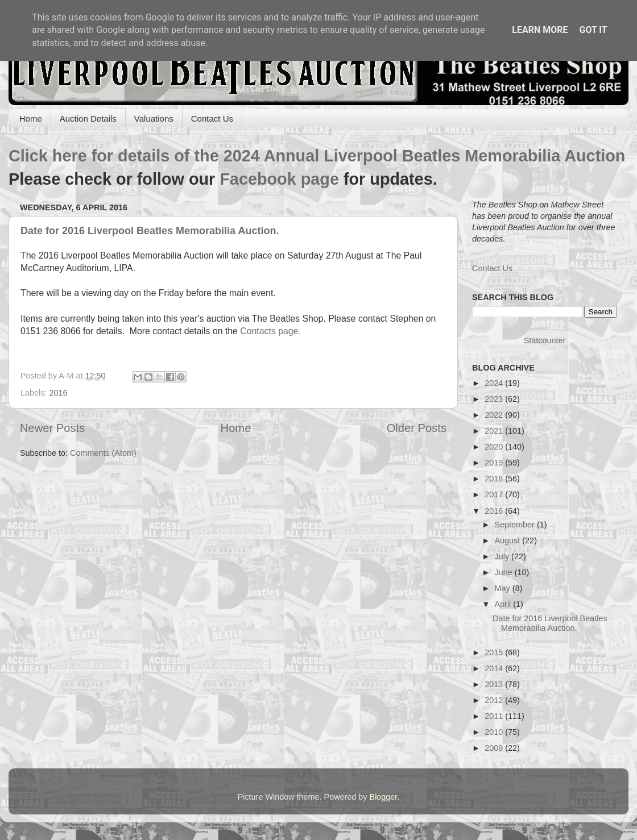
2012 (495, 700)
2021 (495, 431)
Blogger (384, 797)
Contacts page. (272, 331)
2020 (495, 447)
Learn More (540, 30)
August (509, 540)
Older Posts (417, 428)
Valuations (154, 118)
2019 (495, 463)
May (504, 588)
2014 (495, 668)
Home (31, 118)
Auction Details (88, 118)
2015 (495, 652)
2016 (58, 393)
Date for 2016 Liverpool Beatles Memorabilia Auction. (150, 231)
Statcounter (545, 340)
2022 (495, 415)
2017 (495, 494)
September (516, 525)
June (505, 572)
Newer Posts (52, 428)
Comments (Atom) (103, 453)
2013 (495, 684)
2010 (495, 732)
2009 (495, 748)
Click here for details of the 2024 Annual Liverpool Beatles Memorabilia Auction (317, 156)
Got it (593, 30)
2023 (495, 399)
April (504, 604)
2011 (495, 716)
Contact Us (212, 118)
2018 (495, 479)
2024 (495, 383)
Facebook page (279, 179)
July (503, 556)
